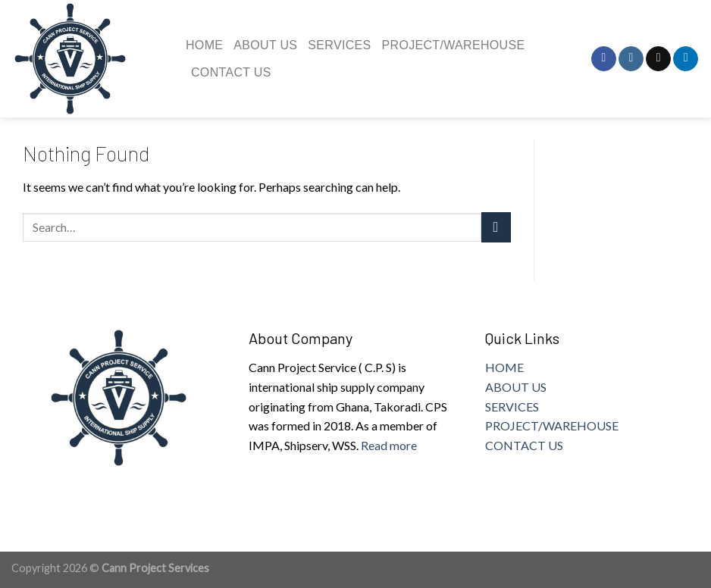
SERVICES (512, 407)
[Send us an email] (658, 59)
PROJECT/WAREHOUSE (552, 425)
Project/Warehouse (454, 45)
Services (339, 45)
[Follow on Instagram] (631, 59)
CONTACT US (524, 445)
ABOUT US (516, 387)
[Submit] (496, 227)
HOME (504, 367)
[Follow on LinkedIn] (686, 59)
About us (265, 45)
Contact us (231, 72)
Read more (389, 445)
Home (204, 45)
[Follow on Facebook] (604, 59)
